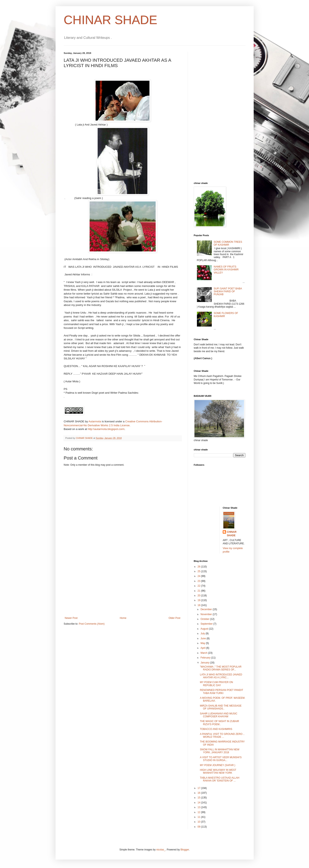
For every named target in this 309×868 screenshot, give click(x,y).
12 (199, 812)
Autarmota (95, 421)
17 (199, 788)
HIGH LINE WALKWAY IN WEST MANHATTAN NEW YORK (218, 771)
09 (199, 827)
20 (199, 596)
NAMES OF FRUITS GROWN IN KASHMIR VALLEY (226, 270)
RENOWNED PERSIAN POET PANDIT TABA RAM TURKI (221, 692)
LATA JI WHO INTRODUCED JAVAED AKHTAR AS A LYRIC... (221, 676)
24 (199, 576)
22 (199, 586)
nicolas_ (161, 850)
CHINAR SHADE (111, 20)
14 (199, 803)
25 (199, 571)
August (205, 629)
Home (123, 618)
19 (199, 600)
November (207, 614)
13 (199, 807)
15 (199, 798)
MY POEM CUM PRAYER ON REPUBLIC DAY (216, 684)
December (207, 609)
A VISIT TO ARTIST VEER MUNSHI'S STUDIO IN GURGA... (221, 759)
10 (199, 822)
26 (199, 567)
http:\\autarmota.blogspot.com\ (106, 429)
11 (199, 817)
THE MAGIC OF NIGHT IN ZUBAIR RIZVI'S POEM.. (219, 723)
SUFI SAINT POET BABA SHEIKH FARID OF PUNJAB (228, 292)
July (203, 634)
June (203, 638)
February (206, 658)
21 (199, 591)
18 (199, 605)
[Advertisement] (123, 586)
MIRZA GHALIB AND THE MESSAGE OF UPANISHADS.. (221, 707)
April (203, 648)
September (207, 624)
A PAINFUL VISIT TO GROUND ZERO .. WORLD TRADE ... (222, 735)
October (205, 619)
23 (199, 581)
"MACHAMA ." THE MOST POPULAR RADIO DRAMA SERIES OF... (221, 668)
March (204, 653)
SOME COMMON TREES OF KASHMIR (228, 243)
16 (199, 793)
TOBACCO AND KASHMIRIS (216, 729)
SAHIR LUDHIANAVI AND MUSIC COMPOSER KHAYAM (218, 715)
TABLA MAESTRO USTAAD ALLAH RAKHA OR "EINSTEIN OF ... (220, 779)
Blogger (185, 850)
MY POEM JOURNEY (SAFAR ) (217, 765)
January (205, 663)
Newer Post (71, 618)
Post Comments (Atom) (92, 624)
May (203, 643)
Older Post (175, 618)
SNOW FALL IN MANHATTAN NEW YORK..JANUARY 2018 (220, 751)
